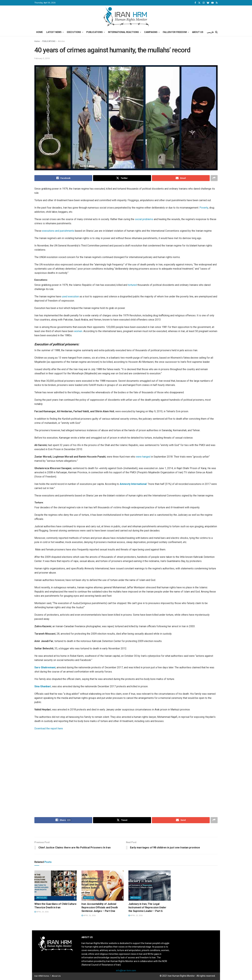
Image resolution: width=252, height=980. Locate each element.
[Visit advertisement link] (126, 831)
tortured (132, 285)
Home (39, 32)
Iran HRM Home (42, 976)
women (78, 331)
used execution (70, 296)
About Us (198, 32)
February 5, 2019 (42, 58)
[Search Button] (216, 32)
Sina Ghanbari (43, 686)
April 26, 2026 (89, 915)
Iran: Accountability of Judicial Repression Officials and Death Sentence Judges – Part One (100, 908)
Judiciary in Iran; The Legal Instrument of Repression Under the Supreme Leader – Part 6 (147, 908)
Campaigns (151, 32)
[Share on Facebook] (63, 178)
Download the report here (49, 728)
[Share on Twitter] (122, 178)
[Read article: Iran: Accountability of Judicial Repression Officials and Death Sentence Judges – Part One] (103, 886)
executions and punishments (58, 231)
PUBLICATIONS (49, 41)
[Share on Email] (181, 178)
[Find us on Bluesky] (208, 3)
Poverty (204, 208)
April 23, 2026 (135, 915)
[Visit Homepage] (126, 17)
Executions (74, 32)
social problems (144, 219)
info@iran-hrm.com (126, 971)
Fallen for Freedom (175, 32)
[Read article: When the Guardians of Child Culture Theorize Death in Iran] (56, 886)
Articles (61, 41)
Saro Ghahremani (45, 667)
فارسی (210, 32)
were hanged (143, 457)
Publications (94, 32)
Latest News (54, 32)
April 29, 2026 (41, 912)
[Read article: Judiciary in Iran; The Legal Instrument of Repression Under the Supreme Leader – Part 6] (150, 886)
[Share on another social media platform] (214, 178)
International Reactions (123, 32)
